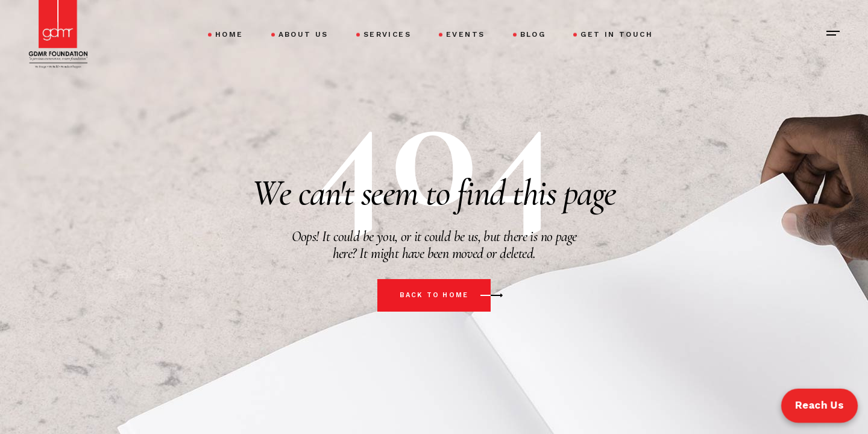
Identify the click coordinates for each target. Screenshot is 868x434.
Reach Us (819, 405)
